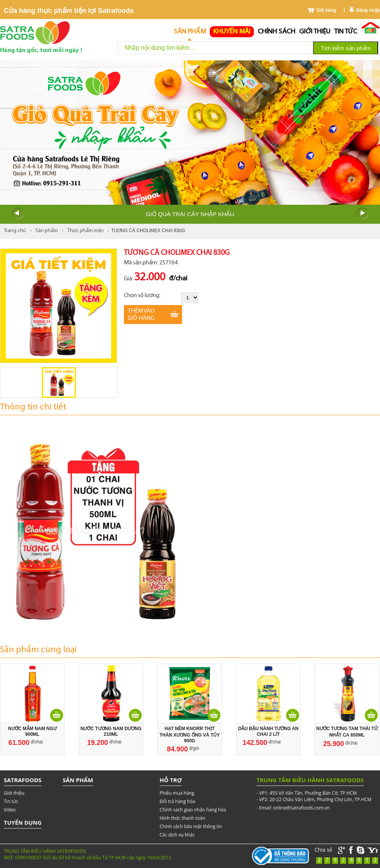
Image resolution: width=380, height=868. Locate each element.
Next (363, 214)
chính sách (276, 32)
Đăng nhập (368, 10)
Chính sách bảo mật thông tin (191, 826)
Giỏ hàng (326, 10)
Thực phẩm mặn (85, 231)
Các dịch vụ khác (177, 835)
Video (10, 810)
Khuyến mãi (232, 32)
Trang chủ (15, 231)
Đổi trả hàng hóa (177, 801)
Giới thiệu (315, 32)
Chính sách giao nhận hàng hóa (193, 810)
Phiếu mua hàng (177, 793)
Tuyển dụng (23, 822)
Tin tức (346, 32)
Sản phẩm (190, 32)
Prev (17, 214)
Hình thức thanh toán (182, 818)
